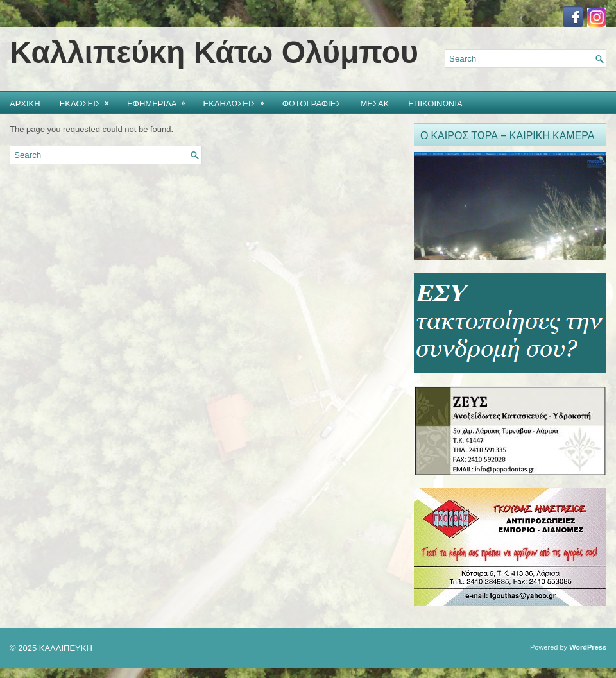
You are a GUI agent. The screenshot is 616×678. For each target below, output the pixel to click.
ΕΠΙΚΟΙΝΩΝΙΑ (435, 103)
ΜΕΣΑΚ (374, 103)
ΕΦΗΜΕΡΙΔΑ (160, 100)
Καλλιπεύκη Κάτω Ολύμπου (214, 52)
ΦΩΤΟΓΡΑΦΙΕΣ (312, 103)
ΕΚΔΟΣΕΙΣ (89, 100)
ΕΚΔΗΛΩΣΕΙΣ (238, 100)
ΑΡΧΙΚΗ (25, 103)
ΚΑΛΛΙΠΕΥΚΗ (66, 648)
